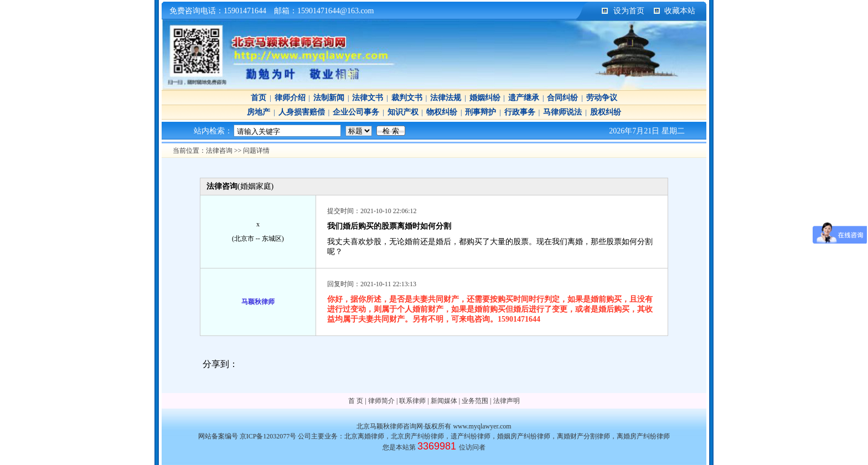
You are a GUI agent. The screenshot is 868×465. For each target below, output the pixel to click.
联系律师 (412, 401)
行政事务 (520, 112)
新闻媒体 (444, 401)
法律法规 (446, 98)
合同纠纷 (562, 98)
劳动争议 (602, 98)
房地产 (259, 112)
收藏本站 (680, 11)
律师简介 (381, 401)
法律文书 (368, 98)
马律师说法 (562, 112)
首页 (259, 98)
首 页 (356, 401)
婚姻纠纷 (485, 98)
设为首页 (629, 11)
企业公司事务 (356, 112)
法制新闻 (329, 98)
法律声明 (507, 401)
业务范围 (475, 401)
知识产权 (403, 112)
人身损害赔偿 (302, 112)
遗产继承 (524, 98)
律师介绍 (290, 98)
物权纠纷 (442, 112)
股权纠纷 (606, 112)
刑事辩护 (480, 112)
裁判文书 (407, 98)
